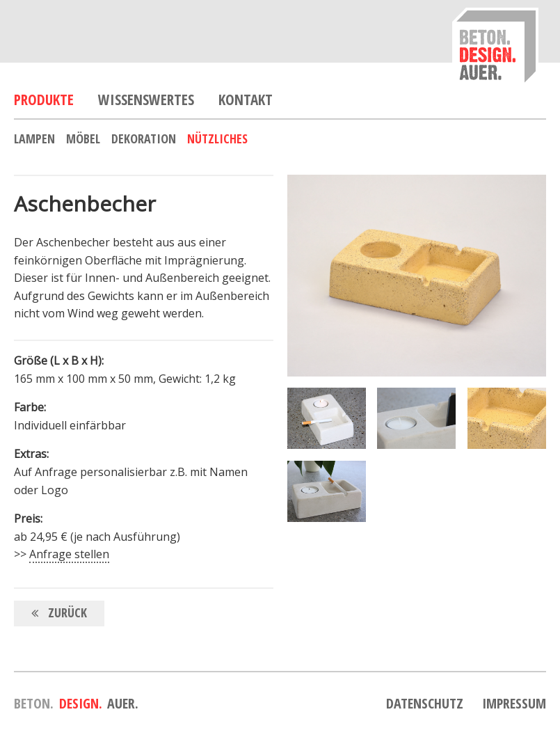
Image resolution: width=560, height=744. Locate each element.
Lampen (34, 138)
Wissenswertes (146, 100)
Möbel (83, 138)
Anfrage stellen (69, 554)
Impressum (514, 703)
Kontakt (246, 100)
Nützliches (217, 138)
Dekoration (144, 138)
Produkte (44, 100)
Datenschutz (425, 703)
